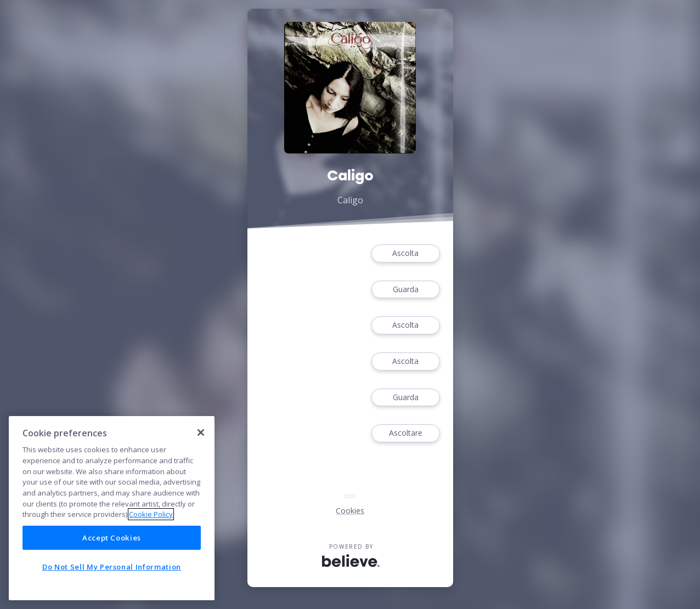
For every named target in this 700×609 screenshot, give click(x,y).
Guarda (405, 290)
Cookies (350, 511)
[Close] (201, 432)
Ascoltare (405, 433)
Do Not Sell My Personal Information (112, 567)
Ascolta (405, 254)
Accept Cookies (112, 538)
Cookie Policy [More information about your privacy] (151, 514)
